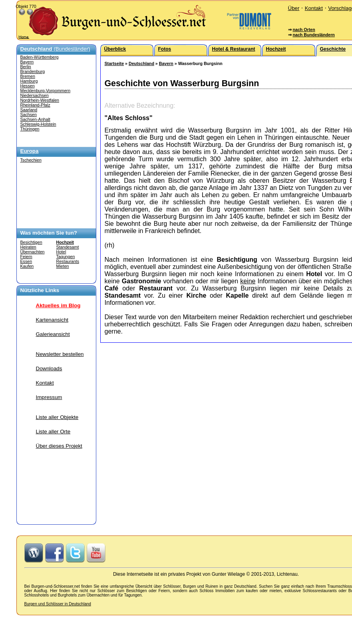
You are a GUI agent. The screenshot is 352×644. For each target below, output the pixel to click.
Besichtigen (31, 242)
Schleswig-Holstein (38, 124)
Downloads (49, 368)
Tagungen (66, 257)
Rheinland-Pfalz (35, 105)
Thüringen (30, 129)
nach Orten (304, 30)
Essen (26, 261)
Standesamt (68, 247)
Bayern (27, 62)
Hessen (28, 86)
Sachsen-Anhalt (35, 119)
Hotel (61, 252)
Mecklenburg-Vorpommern (46, 91)
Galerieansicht (53, 334)
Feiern (26, 257)
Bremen (28, 76)
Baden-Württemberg (40, 57)
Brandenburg (33, 71)
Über (294, 8)
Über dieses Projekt (59, 446)
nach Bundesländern (313, 35)
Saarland (29, 110)
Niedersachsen (35, 95)
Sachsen (29, 115)
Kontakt (314, 8)
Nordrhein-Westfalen (40, 100)
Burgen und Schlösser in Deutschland (58, 604)
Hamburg (29, 81)
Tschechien (31, 160)
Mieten (63, 266)
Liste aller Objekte (57, 417)
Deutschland (141, 63)
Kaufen (27, 266)
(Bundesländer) (55, 49)
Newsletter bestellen (60, 354)
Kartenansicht (52, 320)
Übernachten (33, 252)
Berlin (26, 67)
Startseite (114, 63)
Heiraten (28, 247)
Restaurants (68, 261)
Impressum (49, 397)
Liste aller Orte (53, 432)
